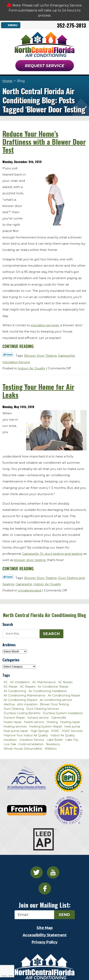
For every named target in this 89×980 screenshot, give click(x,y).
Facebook (45, 889)
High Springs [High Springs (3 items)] (40, 731)
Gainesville (66, 356)
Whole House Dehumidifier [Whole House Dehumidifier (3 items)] (23, 749)
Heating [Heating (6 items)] (52, 722)
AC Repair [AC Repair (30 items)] (11, 687)
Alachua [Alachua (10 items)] (9, 704)
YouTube (53, 872)
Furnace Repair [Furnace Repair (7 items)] (14, 718)
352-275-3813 (71, 25)
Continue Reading (18, 346)
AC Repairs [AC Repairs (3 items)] (28, 687)
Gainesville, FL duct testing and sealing (52, 554)
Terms (11, 976)
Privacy (4, 976)
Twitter (37, 872)
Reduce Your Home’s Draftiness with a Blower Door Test (44, 142)
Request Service (44, 66)
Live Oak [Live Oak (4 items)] (10, 744)
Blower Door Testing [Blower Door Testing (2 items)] (54, 704)
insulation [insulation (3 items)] (10, 740)
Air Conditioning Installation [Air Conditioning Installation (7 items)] (48, 691)
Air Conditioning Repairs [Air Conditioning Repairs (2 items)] (20, 700)
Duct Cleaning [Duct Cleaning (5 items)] (14, 709)
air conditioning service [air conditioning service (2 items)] (56, 700)
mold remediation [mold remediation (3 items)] (31, 744)
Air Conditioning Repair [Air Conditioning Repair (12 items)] (64, 695)
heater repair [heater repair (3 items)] (13, 722)
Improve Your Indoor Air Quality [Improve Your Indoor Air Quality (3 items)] (26, 735)
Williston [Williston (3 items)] (51, 749)
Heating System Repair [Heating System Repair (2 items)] (46, 726)
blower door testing (30, 560)
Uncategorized (30, 590)
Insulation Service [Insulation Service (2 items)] (32, 740)
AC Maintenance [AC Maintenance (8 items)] (44, 682)
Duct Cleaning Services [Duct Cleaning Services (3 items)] (43, 709)
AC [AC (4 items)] (6, 682)
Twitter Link (8, 354)
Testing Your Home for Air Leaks (38, 391)
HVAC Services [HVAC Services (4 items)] (72, 731)
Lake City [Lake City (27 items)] (72, 740)
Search (51, 634)
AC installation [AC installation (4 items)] (20, 682)
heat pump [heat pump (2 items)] (72, 726)
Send (64, 915)
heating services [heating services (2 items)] (15, 726)
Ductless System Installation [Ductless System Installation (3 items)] (63, 713)
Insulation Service (16, 362)
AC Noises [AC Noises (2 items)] (65, 682)
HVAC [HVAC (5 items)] (55, 731)
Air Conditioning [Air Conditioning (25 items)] (15, 691)
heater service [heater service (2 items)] (34, 722)
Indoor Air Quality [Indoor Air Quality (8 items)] (63, 735)
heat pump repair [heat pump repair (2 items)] (16, 731)
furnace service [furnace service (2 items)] (38, 718)
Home (7, 81)
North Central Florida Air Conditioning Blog (44, 615)
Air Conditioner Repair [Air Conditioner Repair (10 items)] (53, 687)
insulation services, (45, 325)
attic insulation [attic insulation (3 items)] (27, 704)
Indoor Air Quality (31, 368)
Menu (13, 25)
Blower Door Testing (40, 356)
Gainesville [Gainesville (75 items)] (59, 718)
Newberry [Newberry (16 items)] (53, 744)
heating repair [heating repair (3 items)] (70, 722)
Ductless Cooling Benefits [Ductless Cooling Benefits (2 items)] (22, 713)
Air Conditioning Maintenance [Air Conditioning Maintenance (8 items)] (25, 695)
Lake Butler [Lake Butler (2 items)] (55, 740)
